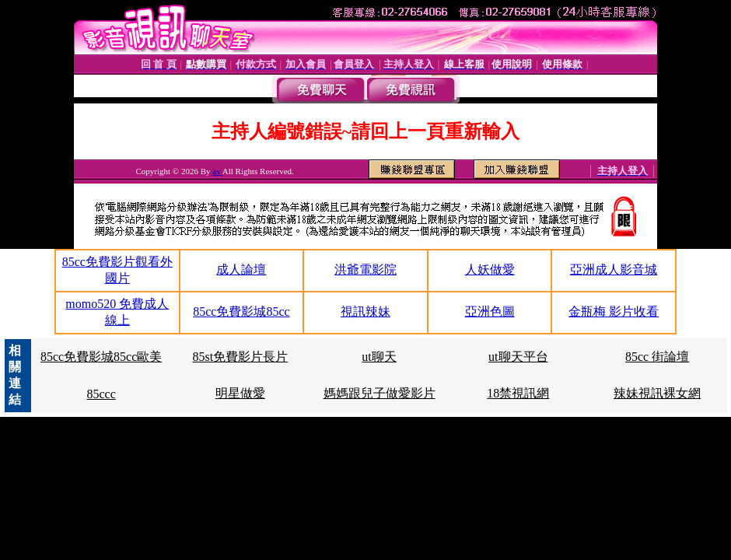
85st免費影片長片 (241, 357)
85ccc (101, 394)
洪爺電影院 (365, 269)
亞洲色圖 (490, 311)
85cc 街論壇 (657, 357)
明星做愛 (240, 393)
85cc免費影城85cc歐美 (101, 357)
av (217, 171)
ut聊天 (379, 357)
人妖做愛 (490, 269)
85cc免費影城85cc (241, 311)
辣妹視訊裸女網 (657, 393)
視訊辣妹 (365, 311)
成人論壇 (241, 269)
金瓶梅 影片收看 (614, 311)
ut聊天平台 (518, 357)
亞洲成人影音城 (614, 269)
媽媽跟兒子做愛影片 (379, 393)
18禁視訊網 (518, 393)
